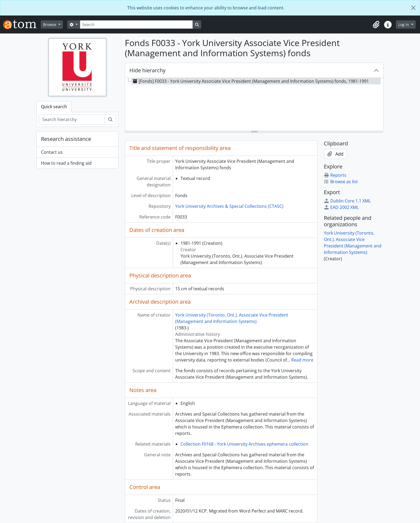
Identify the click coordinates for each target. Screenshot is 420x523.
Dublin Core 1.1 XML (347, 201)
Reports (335, 175)
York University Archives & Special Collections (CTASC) (229, 206)
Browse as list (341, 182)
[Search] (136, 25)
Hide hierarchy (147, 70)
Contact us (52, 152)
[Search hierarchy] (72, 119)
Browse (50, 25)
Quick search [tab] (54, 107)
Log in (404, 25)
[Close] (413, 8)
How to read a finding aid (66, 163)
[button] (376, 25)
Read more (302, 360)
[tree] (254, 105)
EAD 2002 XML (341, 207)
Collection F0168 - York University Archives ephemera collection (244, 444)
